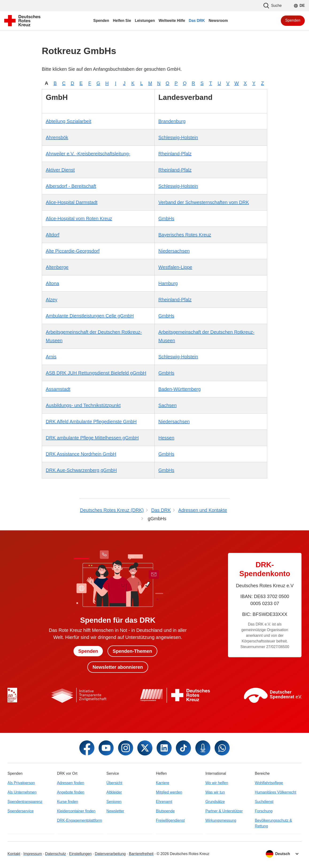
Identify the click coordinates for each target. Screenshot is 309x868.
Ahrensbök (57, 137)
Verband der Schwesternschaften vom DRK (204, 202)
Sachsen (168, 405)
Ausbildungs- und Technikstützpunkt (83, 405)
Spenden (293, 20)
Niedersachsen (174, 251)
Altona (52, 283)
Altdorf (53, 235)
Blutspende (165, 811)
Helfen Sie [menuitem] (122, 21)
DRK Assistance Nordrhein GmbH (81, 454)
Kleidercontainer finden (76, 811)
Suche (272, 6)
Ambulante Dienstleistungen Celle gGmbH (90, 316)
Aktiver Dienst (60, 170)
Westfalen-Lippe (175, 267)
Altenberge (57, 267)
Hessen (166, 438)
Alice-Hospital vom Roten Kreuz (79, 219)
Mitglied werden (169, 792)
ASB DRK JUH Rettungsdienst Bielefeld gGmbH (96, 373)
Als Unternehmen (22, 792)
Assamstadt (58, 389)
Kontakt (14, 854)
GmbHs (166, 219)
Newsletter (115, 811)
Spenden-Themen (132, 651)
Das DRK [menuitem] (197, 21)
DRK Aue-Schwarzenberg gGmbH (81, 470)
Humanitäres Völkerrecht (275, 792)
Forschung (264, 811)
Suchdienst (264, 802)
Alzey (52, 300)
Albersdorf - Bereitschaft (71, 186)
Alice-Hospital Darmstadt (72, 202)
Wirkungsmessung (221, 820)
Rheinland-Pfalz (175, 154)
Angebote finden (71, 792)
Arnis (51, 357)
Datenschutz (56, 854)
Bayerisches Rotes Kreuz (185, 235)
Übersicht (114, 783)
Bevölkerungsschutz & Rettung (273, 823)
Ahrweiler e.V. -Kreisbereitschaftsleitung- (88, 154)
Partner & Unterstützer (224, 811)
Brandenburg (172, 121)
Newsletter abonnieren (118, 667)
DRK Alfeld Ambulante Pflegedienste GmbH (91, 422)
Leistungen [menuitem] (145, 21)
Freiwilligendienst (170, 820)
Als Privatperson (21, 783)
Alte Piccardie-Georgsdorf (73, 251)
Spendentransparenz (25, 802)
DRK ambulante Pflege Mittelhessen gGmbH (92, 438)
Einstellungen (80, 854)
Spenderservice (21, 811)
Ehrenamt (164, 802)
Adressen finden (71, 783)
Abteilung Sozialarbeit (68, 121)
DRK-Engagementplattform (80, 820)
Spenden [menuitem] (101, 21)
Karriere (163, 783)
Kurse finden (68, 802)
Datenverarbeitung (110, 854)
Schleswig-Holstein (178, 137)
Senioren (114, 802)
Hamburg (168, 283)
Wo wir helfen (217, 783)
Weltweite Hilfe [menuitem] (172, 21)
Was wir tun (215, 792)
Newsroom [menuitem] (218, 21)
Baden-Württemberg (180, 389)
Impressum (33, 854)
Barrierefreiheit (141, 854)
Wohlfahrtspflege (269, 783)
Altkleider (114, 792)
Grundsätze (215, 802)
